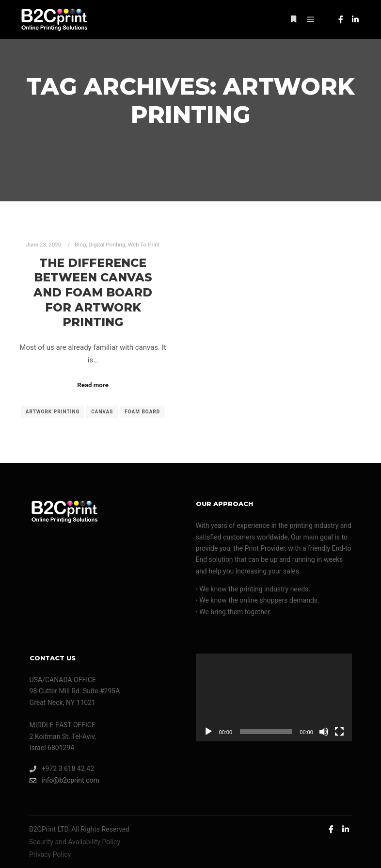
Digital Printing (107, 245)
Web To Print (144, 245)
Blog (80, 245)
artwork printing (53, 412)
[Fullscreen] (339, 732)
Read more (93, 385)
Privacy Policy (50, 854)
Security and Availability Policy (75, 842)
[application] (274, 697)
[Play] (208, 732)
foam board (142, 412)
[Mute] (324, 732)
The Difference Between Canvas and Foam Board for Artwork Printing (93, 292)
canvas (102, 412)
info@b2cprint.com (64, 780)
